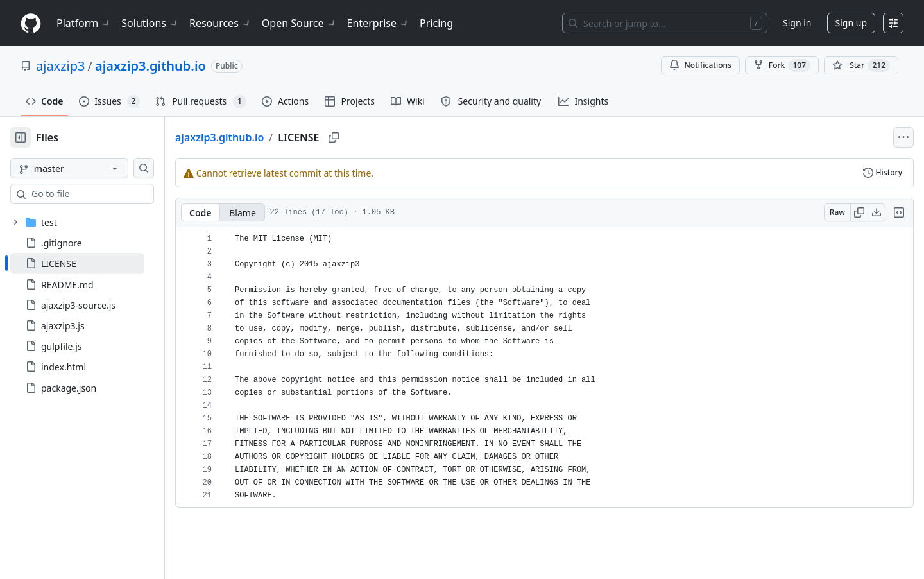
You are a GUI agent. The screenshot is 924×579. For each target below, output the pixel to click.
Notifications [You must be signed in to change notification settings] (700, 65)
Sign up (851, 23)
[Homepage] (31, 23)
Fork (782, 65)
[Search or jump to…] (665, 23)
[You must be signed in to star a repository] (861, 65)
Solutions (150, 23)
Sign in (797, 23)
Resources (220, 23)
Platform (84, 23)
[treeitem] (98, 263)
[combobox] (108, 194)
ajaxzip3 (60, 66)
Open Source (299, 23)
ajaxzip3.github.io (150, 66)
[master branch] (90, 168)
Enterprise (378, 23)
